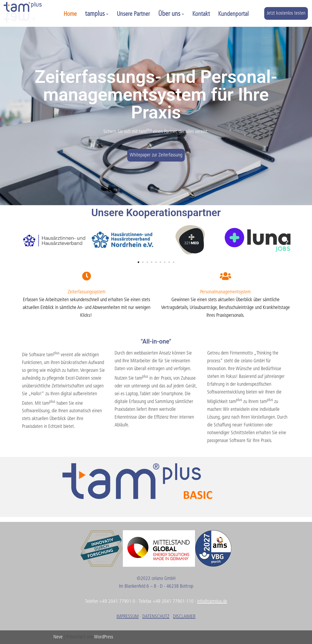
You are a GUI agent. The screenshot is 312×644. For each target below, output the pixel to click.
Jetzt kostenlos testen (286, 13)
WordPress (104, 637)
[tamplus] (23, 12)
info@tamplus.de (212, 602)
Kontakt (201, 14)
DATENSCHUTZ (156, 617)
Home (70, 14)
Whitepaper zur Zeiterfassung (156, 155)
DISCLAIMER (184, 617)
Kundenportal (233, 14)
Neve (58, 637)
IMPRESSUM (128, 617)
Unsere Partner (133, 14)
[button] (107, 14)
